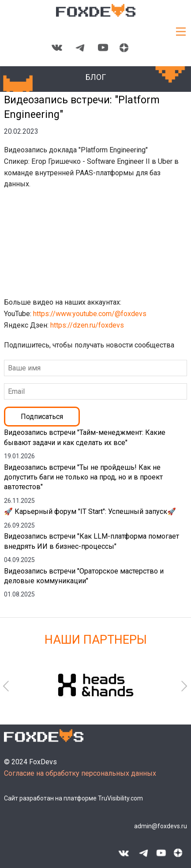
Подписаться (42, 417)
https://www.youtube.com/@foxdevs (91, 314)
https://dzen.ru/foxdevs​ (88, 325)
